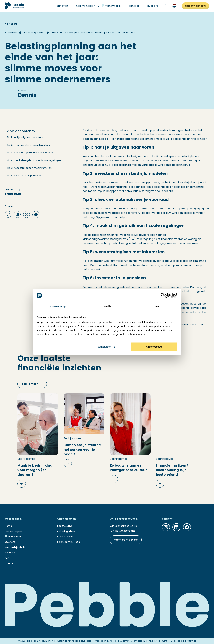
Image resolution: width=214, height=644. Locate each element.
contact (133, 6)
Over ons (10, 542)
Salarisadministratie (69, 542)
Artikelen (11, 33)
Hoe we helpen (13, 531)
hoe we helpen (84, 6)
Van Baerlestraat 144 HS (123, 526)
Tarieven (10, 553)
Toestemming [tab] (58, 306)
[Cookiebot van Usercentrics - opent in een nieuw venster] (163, 295)
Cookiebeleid (177, 641)
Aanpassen (107, 347)
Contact (10, 563)
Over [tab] (156, 306)
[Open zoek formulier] (166, 6)
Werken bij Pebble (15, 547)
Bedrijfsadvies (65, 537)
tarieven (61, 6)
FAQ (7, 558)
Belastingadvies (34, 33)
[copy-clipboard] (8, 214)
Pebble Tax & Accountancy (39, 641)
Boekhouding (65, 526)
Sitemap (192, 641)
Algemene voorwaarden (133, 641)
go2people (86, 641)
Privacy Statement (158, 641)
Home (8, 526)
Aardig (113, 641)
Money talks (13, 537)
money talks (111, 6)
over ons (151, 6)
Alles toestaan (154, 347)
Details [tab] (107, 306)
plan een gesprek (195, 6)
